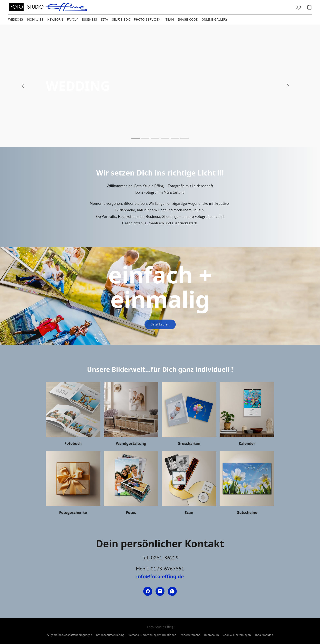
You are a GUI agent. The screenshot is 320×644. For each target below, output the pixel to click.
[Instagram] (160, 591)
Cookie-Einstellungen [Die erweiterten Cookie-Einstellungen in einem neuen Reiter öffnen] (237, 635)
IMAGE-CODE (188, 19)
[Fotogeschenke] (73, 484)
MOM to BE (35, 19)
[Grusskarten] (189, 415)
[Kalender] (247, 415)
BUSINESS (89, 19)
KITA (104, 19)
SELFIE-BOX (121, 19)
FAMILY (72, 19)
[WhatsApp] (172, 591)
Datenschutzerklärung (110, 635)
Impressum (211, 635)
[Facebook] (148, 591)
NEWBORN (55, 19)
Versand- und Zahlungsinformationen (152, 635)
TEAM (170, 19)
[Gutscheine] (247, 484)
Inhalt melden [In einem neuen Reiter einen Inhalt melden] (264, 635)
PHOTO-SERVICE (148, 19)
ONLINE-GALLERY (214, 19)
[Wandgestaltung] (131, 415)
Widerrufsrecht (190, 635)
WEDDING (16, 19)
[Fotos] (131, 484)
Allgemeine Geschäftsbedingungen (69, 635)
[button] (48, 7)
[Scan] (189, 484)
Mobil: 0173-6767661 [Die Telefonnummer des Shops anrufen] (160, 569)
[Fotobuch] (73, 415)
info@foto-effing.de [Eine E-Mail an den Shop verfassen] (160, 576)
